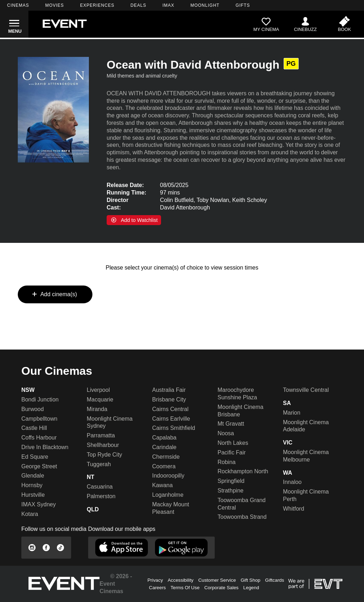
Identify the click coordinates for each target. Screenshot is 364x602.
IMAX (168, 5)
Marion (292, 413)
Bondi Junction (40, 399)
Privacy (155, 580)
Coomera (164, 466)
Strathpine (231, 491)
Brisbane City (169, 399)
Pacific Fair (232, 452)
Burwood (33, 409)
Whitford (294, 509)
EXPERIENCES (97, 5)
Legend (251, 588)
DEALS (138, 5)
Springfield (231, 481)
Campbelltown (39, 419)
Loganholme (168, 495)
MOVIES (55, 5)
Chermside (166, 457)
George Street (39, 466)
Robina (227, 462)
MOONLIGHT (205, 5)
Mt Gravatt (231, 424)
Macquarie (100, 399)
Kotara (30, 514)
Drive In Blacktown (45, 447)
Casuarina (100, 487)
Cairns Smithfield (174, 428)
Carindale (164, 447)
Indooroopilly (168, 476)
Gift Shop (251, 580)
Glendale (33, 476)
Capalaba (164, 438)
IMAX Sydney (39, 504)
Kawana (162, 485)
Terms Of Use (185, 588)
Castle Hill (34, 428)
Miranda (97, 409)
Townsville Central (306, 390)
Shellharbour (103, 445)
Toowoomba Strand (242, 517)
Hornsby (32, 485)
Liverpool (98, 390)
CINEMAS (18, 5)
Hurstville (33, 495)
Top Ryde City (105, 455)
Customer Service (217, 580)
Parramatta (101, 435)
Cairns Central (170, 409)
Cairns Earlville (171, 419)
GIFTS (243, 5)
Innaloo (292, 482)
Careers (157, 588)
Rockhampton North (243, 471)
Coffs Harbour (39, 438)
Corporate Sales (221, 588)
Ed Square (35, 457)
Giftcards (275, 580)
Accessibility (181, 580)
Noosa (226, 433)
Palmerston (101, 496)
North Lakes (233, 443)
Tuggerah (99, 464)
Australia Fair (169, 390)
